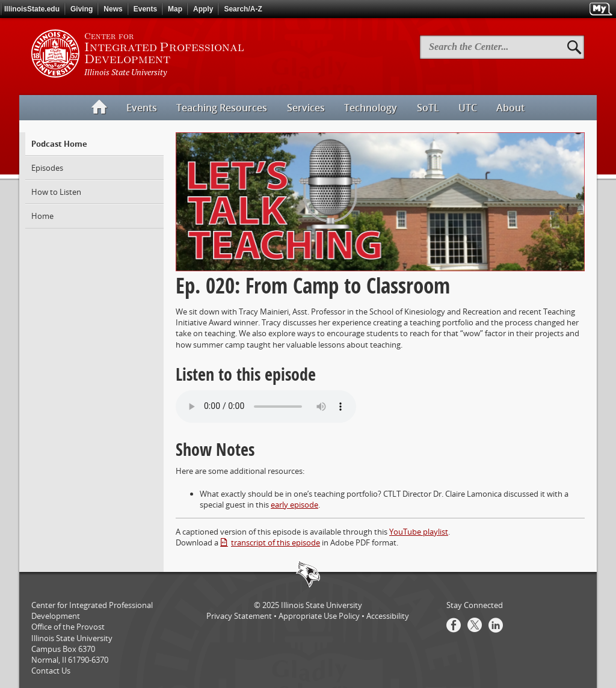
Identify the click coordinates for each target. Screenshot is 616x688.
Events (145, 9)
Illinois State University (322, 605)
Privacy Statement (239, 616)
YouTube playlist (419, 532)
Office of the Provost (68, 627)
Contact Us (51, 671)
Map (175, 9)
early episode (294, 505)
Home (42, 216)
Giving (82, 9)
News (113, 9)
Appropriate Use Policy (319, 616)
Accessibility (388, 616)
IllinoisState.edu (32, 9)
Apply (203, 9)
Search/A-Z (243, 9)
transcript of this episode (276, 542)
